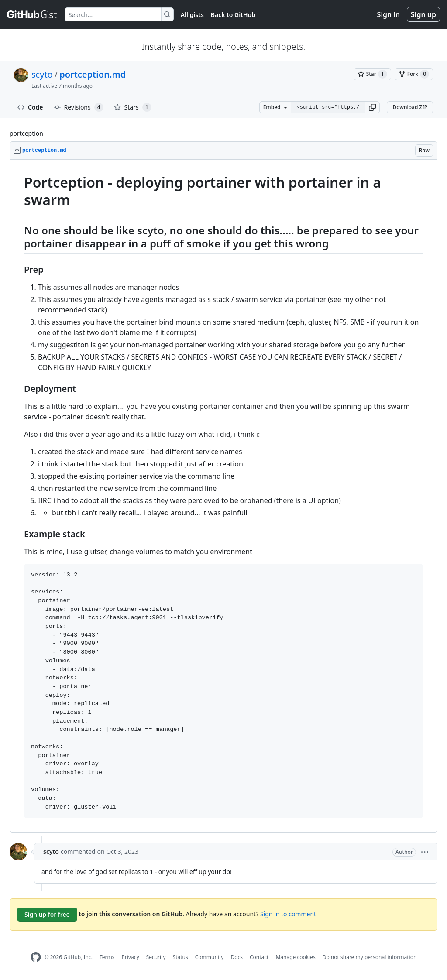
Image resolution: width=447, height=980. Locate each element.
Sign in (389, 14)
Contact (259, 957)
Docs (237, 957)
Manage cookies (295, 957)
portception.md (93, 74)
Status (181, 957)
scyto (42, 74)
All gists (192, 15)
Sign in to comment (288, 914)
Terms (107, 957)
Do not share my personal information (370, 957)
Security (156, 957)
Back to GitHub (233, 15)
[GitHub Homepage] (36, 957)
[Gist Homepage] (32, 14)
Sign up (423, 14)
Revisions (79, 107)
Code (30, 107)
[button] (372, 107)
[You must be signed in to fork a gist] (414, 74)
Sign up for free (47, 914)
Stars (133, 107)
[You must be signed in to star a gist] (372, 74)
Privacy (131, 957)
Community (210, 957)
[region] (223, 496)
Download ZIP (410, 107)
